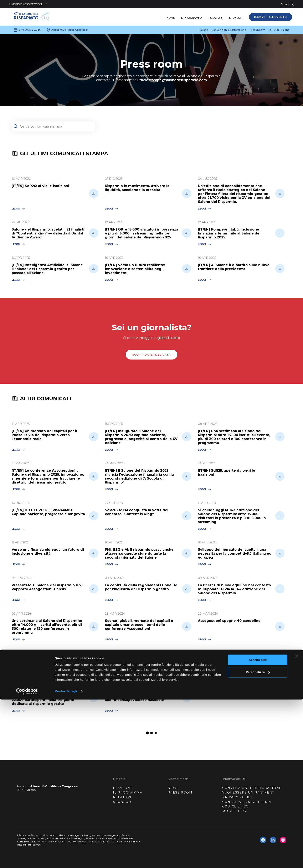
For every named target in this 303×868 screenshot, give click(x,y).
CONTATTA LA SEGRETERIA (247, 802)
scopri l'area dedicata (151, 355)
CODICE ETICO (235, 806)
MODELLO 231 (235, 811)
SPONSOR (122, 802)
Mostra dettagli (66, 860)
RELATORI (122, 797)
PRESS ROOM (180, 792)
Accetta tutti (258, 829)
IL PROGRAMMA (128, 792)
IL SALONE (123, 788)
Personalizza (258, 841)
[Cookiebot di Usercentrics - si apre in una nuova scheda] (27, 860)
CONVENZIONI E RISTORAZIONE (252, 788)
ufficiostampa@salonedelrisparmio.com (172, 80)
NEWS (173, 788)
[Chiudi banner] (297, 825)
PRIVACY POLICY (238, 797)
